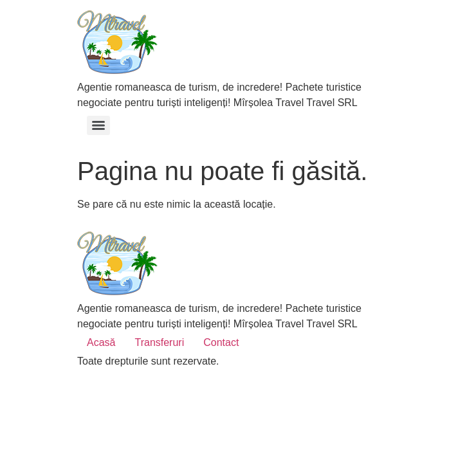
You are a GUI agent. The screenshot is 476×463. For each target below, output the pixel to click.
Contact (221, 342)
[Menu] (98, 125)
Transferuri (159, 342)
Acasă (101, 342)
